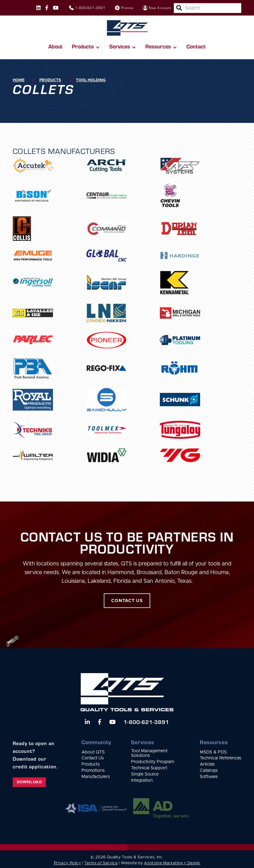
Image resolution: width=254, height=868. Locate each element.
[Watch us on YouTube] (112, 722)
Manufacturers (96, 777)
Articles (207, 764)
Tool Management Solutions (149, 753)
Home (19, 80)
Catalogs (209, 771)
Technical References (221, 758)
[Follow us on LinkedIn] (87, 722)
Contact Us (93, 758)
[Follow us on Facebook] (47, 8)
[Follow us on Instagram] (38, 8)
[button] (86, 47)
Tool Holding (91, 80)
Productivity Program (153, 762)
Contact (196, 46)
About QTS (93, 752)
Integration (142, 780)
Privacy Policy (68, 863)
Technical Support (149, 768)
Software (209, 777)
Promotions (93, 771)
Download (29, 782)
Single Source (145, 774)
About (55, 46)
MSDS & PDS (213, 752)
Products (50, 80)
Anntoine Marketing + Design (172, 863)
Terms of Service (101, 863)
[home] (127, 28)
